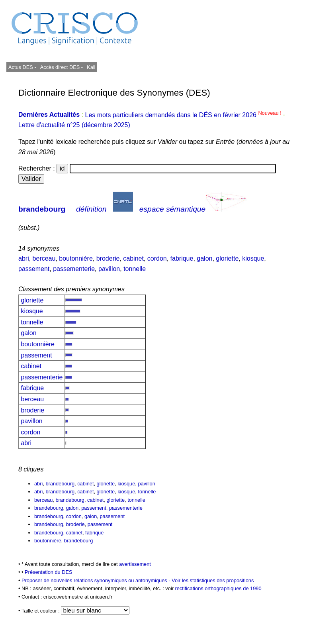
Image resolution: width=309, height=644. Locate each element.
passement (34, 269)
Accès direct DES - (62, 67)
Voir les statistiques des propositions (213, 580)
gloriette (227, 258)
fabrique (182, 258)
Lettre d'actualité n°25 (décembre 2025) (74, 125)
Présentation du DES (49, 572)
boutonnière (76, 258)
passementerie (74, 269)
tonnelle (135, 269)
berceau (44, 258)
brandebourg (42, 209)
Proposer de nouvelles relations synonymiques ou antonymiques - (97, 580)
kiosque (253, 258)
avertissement (135, 564)
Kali (91, 67)
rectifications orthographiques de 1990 (218, 588)
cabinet (133, 258)
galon (204, 258)
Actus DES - (22, 67)
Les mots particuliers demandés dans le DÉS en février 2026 (184, 115)
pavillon (109, 269)
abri (24, 258)
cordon (157, 258)
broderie (108, 258)
